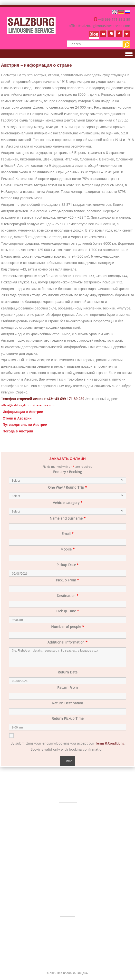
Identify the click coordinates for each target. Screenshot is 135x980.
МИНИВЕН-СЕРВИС (68, 857)
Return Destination (68, 703)
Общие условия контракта (49, 888)
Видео (78, 894)
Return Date (68, 672)
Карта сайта (63, 894)
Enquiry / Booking (67, 472)
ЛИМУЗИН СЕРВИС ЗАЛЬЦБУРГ (68, 777)
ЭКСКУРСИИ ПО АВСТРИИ (68, 940)
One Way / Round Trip (67, 487)
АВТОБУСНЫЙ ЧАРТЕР (68, 874)
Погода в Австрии (18, 431)
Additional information (67, 642)
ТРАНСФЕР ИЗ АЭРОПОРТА (68, 841)
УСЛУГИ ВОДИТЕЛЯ (68, 924)
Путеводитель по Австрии (25, 425)
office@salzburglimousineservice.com (99, 26)
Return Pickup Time (68, 718)
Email (68, 534)
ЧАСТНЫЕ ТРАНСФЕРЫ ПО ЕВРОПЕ (68, 908)
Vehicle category (68, 503)
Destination (68, 596)
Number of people (68, 627)
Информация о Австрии (23, 412)
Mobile (67, 549)
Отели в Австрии (17, 418)
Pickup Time (68, 611)
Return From (67, 687)
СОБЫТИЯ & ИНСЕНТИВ (68, 810)
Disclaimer (77, 888)
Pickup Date (68, 565)
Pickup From (67, 580)
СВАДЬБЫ (68, 794)
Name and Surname (68, 518)
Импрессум (96, 888)
